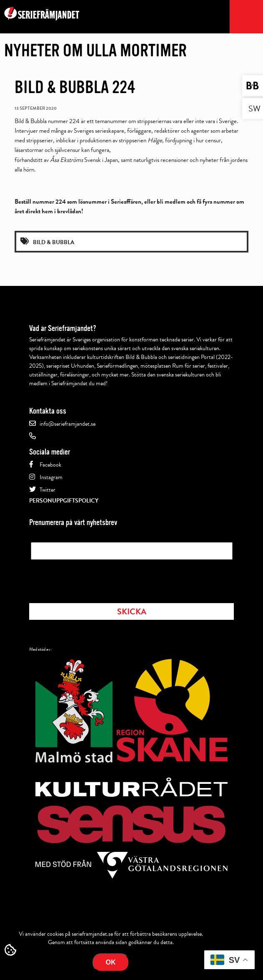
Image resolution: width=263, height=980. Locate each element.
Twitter (48, 490)
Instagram (51, 477)
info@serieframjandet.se (68, 424)
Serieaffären (126, 202)
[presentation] (94, 579)
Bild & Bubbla (54, 242)
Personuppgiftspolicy (64, 501)
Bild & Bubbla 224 (75, 87)
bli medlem (171, 202)
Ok (111, 962)
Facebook (50, 465)
